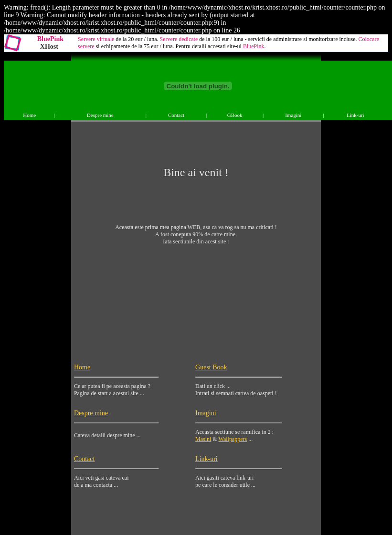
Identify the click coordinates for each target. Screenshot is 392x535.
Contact (176, 115)
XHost (49, 47)
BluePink (50, 39)
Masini (203, 439)
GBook (235, 115)
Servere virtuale (96, 39)
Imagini (293, 115)
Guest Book (211, 367)
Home (29, 115)
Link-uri (355, 115)
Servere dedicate (179, 39)
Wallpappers (233, 439)
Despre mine (100, 115)
